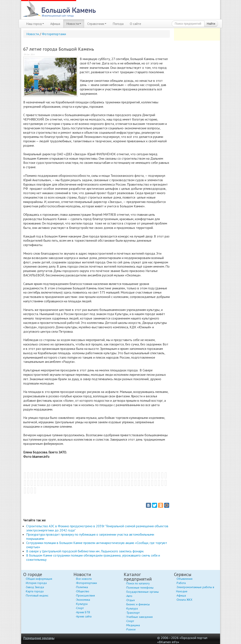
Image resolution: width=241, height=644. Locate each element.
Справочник (97, 24)
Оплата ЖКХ (185, 600)
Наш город (35, 24)
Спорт (80, 608)
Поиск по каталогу (138, 583)
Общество (83, 591)
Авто (129, 596)
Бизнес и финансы (138, 604)
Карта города (35, 591)
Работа (181, 583)
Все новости (84, 579)
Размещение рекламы (39, 638)
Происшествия (86, 595)
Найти (211, 24)
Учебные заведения (140, 617)
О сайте (135, 24)
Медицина (133, 625)
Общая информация (39, 579)
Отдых (131, 600)
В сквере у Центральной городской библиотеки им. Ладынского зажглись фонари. (85, 551)
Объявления (185, 579)
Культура (82, 604)
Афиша (55, 24)
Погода (118, 24)
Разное (131, 629)
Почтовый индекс (37, 595)
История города (36, 583)
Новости (74, 24)
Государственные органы (143, 592)
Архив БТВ (83, 612)
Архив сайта (84, 616)
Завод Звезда (35, 587)
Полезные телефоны (140, 588)
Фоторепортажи (54, 34)
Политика (82, 587)
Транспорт (133, 613)
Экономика (83, 600)
